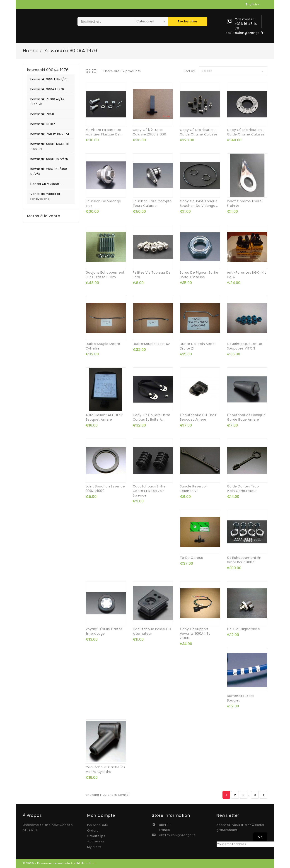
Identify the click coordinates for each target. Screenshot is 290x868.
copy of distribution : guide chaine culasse (199, 132)
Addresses (96, 841)
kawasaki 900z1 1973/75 (49, 79)
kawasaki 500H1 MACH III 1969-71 (50, 146)
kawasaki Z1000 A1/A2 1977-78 (48, 102)
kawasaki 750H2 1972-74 (50, 134)
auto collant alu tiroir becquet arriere (104, 417)
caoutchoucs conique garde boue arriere (246, 417)
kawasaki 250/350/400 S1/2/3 (49, 171)
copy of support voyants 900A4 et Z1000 (195, 634)
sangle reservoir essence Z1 (194, 489)
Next (264, 795)
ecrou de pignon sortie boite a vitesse (199, 275)
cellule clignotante (243, 629)
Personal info (98, 825)
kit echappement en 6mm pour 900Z (244, 560)
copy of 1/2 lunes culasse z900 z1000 (150, 132)
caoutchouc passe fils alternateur (152, 631)
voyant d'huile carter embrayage (104, 631)
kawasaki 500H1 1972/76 (49, 159)
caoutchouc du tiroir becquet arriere (198, 417)
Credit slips (96, 836)
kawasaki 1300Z (43, 124)
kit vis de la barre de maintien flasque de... (104, 132)
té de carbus (191, 558)
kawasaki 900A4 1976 (47, 89)
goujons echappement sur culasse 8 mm (105, 275)
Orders (93, 831)
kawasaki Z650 (42, 114)
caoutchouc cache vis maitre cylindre (105, 769)
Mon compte (101, 815)
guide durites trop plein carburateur (243, 489)
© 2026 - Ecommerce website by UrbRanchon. (60, 863)
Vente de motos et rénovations (45, 196)
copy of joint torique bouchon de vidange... (199, 203)
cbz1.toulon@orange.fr (177, 835)
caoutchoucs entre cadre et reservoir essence (149, 491)
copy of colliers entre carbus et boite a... (152, 417)
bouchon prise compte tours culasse (152, 203)
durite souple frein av (151, 344)
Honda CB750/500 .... (47, 184)
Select (233, 71)
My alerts (94, 847)
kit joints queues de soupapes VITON (245, 346)
